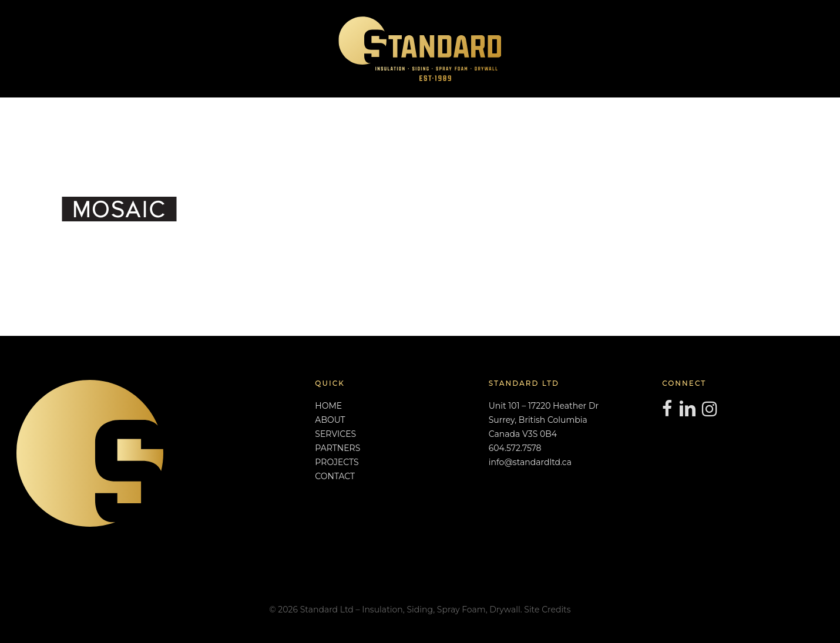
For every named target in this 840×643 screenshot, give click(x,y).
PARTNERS (337, 448)
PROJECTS (337, 462)
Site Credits (547, 610)
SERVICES (335, 434)
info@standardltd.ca (530, 462)
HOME (328, 406)
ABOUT (330, 420)
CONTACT (335, 476)
